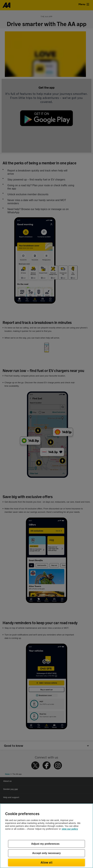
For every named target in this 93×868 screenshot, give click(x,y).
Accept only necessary (46, 853)
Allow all (46, 862)
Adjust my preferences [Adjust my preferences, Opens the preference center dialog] (45, 844)
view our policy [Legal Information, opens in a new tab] (70, 829)
